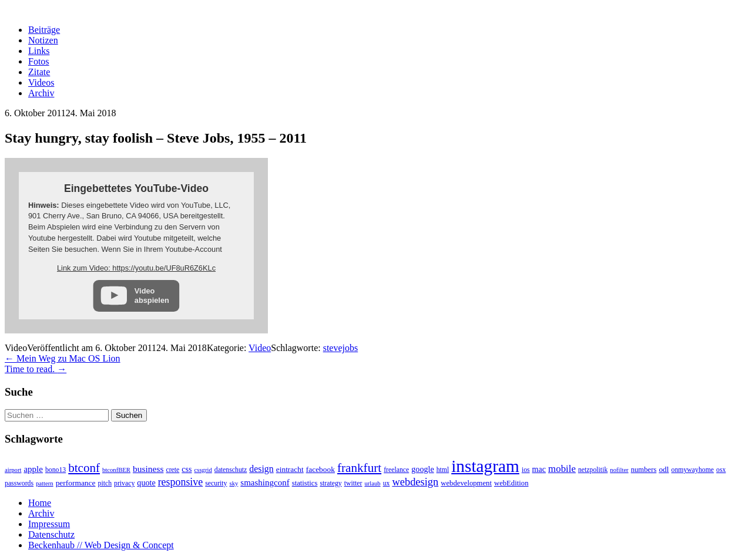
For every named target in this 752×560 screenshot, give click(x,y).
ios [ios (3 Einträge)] (526, 470)
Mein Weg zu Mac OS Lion (63, 358)
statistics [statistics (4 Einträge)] (305, 483)
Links (39, 51)
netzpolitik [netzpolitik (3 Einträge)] (593, 470)
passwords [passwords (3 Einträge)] (19, 483)
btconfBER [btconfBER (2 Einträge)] (116, 470)
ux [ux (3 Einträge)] (387, 483)
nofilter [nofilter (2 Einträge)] (619, 470)
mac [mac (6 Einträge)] (539, 469)
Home (40, 503)
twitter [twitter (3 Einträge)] (353, 483)
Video (260, 348)
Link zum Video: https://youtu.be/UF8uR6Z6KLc (136, 268)
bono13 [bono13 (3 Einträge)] (56, 470)
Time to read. (36, 369)
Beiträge (44, 30)
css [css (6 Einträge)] (187, 469)
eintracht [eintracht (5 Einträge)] (290, 469)
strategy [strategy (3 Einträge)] (330, 483)
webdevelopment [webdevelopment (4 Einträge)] (466, 483)
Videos (41, 82)
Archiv (41, 93)
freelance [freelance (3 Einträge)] (396, 470)
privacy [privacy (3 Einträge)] (124, 483)
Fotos (39, 61)
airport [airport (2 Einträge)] (13, 470)
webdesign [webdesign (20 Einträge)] (415, 482)
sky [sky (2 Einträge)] (234, 483)
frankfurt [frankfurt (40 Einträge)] (359, 468)
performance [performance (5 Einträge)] (76, 483)
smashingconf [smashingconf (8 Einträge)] (265, 483)
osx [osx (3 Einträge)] (721, 470)
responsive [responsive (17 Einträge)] (181, 482)
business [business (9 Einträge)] (148, 469)
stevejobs (341, 348)
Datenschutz (51, 534)
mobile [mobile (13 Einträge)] (562, 469)
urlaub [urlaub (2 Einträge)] (372, 483)
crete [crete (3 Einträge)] (172, 470)
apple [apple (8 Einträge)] (33, 469)
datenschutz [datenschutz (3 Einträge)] (231, 470)
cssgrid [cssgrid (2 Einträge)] (203, 470)
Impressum (49, 524)
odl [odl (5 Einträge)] (664, 469)
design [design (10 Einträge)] (261, 469)
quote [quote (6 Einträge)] (146, 483)
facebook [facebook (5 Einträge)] (320, 469)
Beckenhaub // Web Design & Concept (101, 545)
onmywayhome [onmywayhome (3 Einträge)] (693, 470)
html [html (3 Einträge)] (443, 470)
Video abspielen (152, 295)
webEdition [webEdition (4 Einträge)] (511, 483)
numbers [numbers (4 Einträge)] (644, 470)
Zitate (39, 72)
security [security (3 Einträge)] (216, 483)
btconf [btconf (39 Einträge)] (84, 468)
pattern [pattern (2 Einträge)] (45, 483)
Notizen (43, 40)
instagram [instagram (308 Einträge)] (485, 466)
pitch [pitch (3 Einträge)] (105, 483)
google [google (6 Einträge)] (422, 469)
